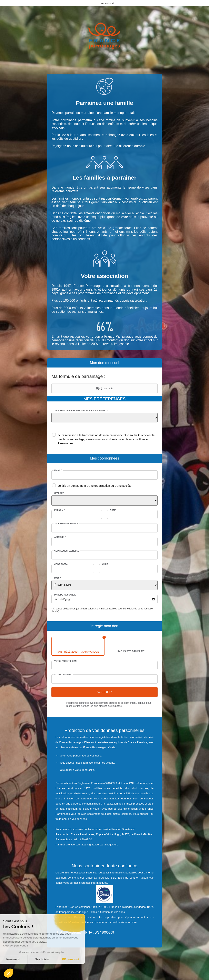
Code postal (62, 564)
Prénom (60, 510)
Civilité (59, 493)
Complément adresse (67, 551)
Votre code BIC (63, 675)
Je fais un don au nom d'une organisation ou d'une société (95, 486)
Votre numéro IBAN (66, 661)
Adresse (60, 537)
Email (58, 470)
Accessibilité (107, 3)
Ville (106, 564)
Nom (113, 510)
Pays (58, 578)
